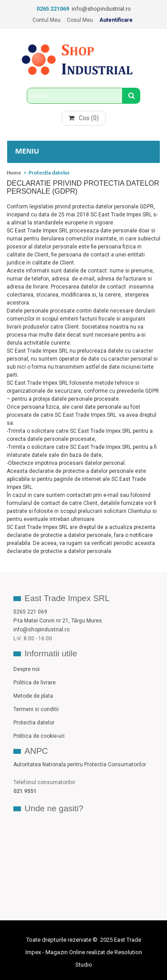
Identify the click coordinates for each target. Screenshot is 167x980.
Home (14, 173)
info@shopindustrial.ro (101, 9)
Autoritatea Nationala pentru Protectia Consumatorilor (80, 764)
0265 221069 (53, 9)
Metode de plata (33, 696)
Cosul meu (80, 20)
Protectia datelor (34, 723)
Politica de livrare (35, 683)
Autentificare (116, 20)
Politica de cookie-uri (39, 736)
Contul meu (47, 20)
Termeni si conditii (36, 709)
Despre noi (26, 669)
